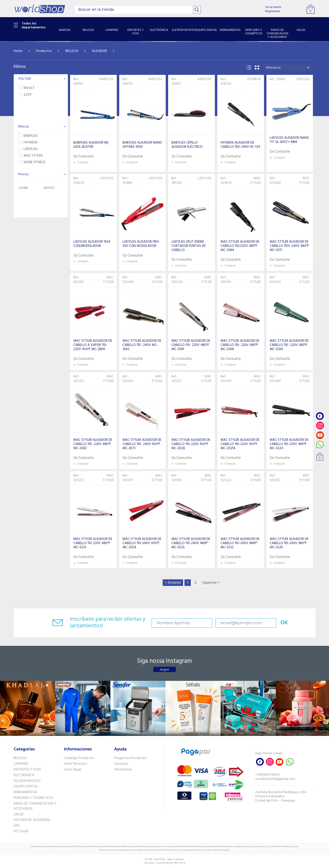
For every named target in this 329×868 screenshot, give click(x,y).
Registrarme (273, 11)
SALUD (19, 814)
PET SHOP (21, 831)
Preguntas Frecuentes (130, 758)
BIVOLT (26, 88)
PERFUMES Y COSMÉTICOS (33, 798)
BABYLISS (28, 136)
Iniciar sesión (273, 7)
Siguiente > (211, 583)
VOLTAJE (42, 79)
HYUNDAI (28, 143)
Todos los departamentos (34, 26)
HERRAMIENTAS (25, 792)
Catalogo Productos (79, 758)
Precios (42, 174)
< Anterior (173, 583)
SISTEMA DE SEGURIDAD (32, 820)
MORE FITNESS (32, 162)
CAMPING (21, 764)
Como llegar (73, 770)
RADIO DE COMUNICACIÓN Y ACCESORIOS (35, 806)
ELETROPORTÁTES (27, 781)
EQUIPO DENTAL (26, 787)
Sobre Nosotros (76, 764)
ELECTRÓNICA (24, 775)
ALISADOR (99, 51)
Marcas (42, 127)
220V (25, 95)
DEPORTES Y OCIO (27, 770)
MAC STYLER (30, 156)
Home (18, 51)
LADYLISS (28, 149)
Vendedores (123, 770)
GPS (17, 826)
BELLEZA (72, 51)
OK (284, 623)
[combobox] (288, 67)
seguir (164, 669)
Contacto (121, 764)
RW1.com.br (180, 863)
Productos (44, 51)
